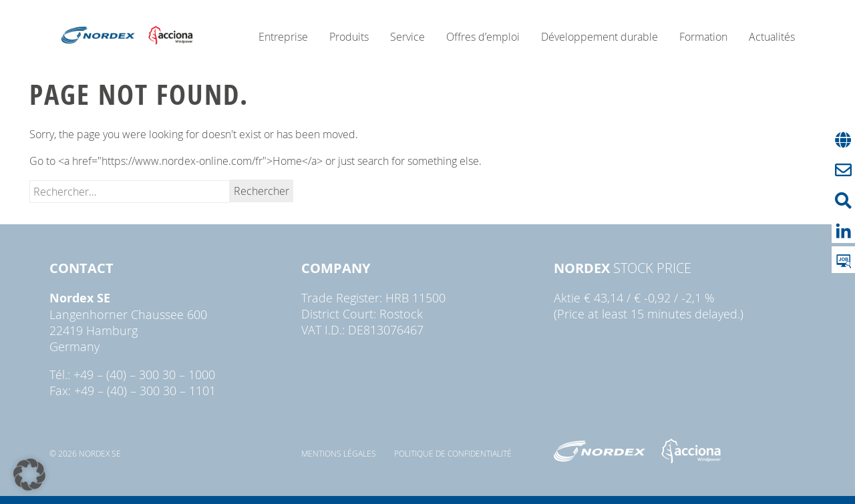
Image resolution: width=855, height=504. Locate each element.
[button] (29, 475)
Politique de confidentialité (453, 453)
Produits (349, 37)
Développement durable (600, 37)
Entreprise (283, 37)
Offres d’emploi (483, 37)
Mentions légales (339, 453)
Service (407, 37)
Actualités (772, 37)
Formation (703, 37)
